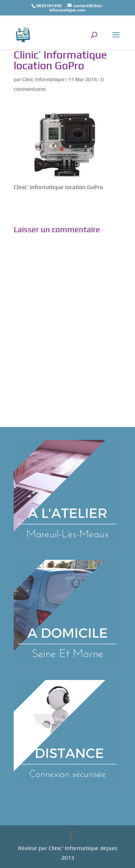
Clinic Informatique (43, 79)
